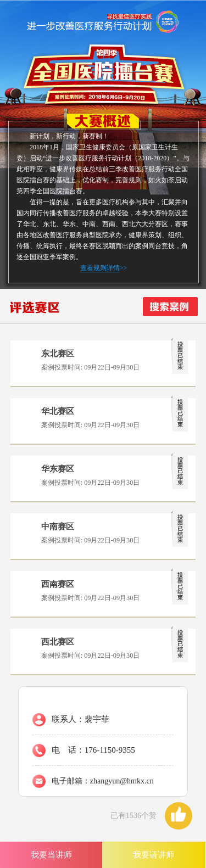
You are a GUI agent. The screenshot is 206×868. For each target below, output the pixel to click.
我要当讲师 (51, 855)
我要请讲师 (154, 855)
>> (104, 268)
